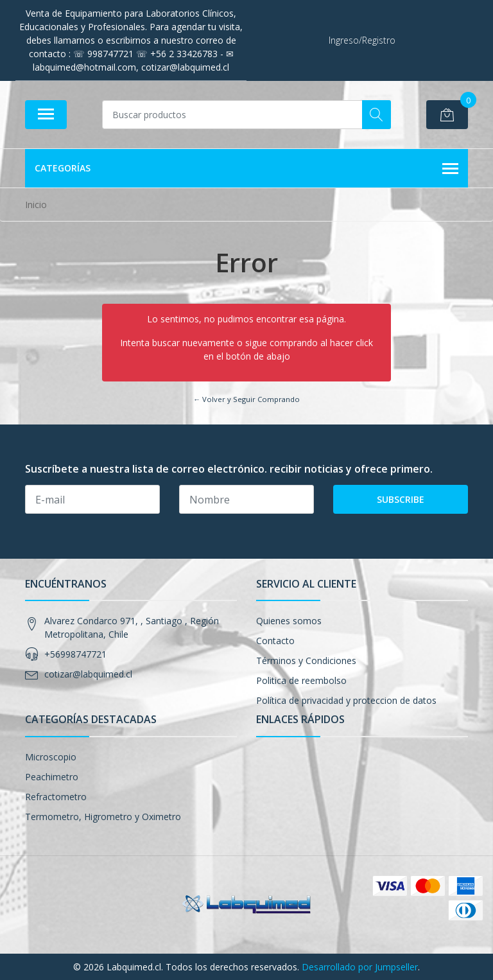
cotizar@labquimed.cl (88, 674)
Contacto (275, 641)
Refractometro (56, 797)
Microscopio (51, 757)
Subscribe (401, 499)
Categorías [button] (246, 169)
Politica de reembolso (301, 680)
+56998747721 (75, 654)
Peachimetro (52, 777)
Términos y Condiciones (306, 661)
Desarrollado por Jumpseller (360, 967)
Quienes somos (289, 621)
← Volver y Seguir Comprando (246, 399)
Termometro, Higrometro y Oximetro (103, 817)
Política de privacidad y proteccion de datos (346, 700)
